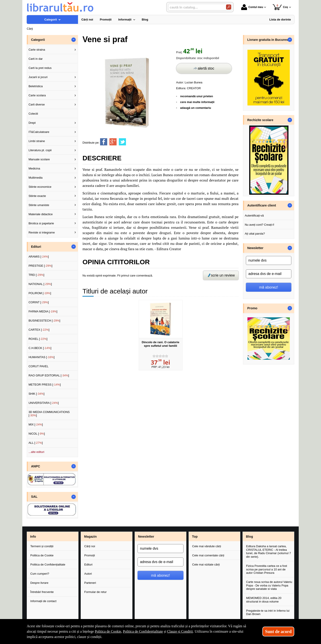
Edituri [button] (36, 247)
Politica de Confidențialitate (48, 565)
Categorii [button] (38, 40)
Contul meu (252, 7)
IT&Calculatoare (39, 132)
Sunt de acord (278, 632)
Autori (88, 574)
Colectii (33, 114)
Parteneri (90, 583)
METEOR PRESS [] (45, 385)
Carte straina (37, 50)
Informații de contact (43, 601)
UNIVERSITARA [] (44, 403)
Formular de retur (95, 592)
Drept (32, 123)
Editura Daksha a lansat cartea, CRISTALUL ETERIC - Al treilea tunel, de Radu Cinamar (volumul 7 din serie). (269, 551)
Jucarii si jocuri (38, 77)
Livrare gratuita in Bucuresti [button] (269, 40)
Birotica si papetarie (41, 223)
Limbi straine (37, 141)
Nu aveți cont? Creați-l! (259, 225)
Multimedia (36, 178)
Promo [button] (252, 308)
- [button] (74, 40)
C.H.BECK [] (40, 348)
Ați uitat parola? (255, 234)
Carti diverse (37, 104)
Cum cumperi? (40, 574)
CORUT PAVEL (39, 366)
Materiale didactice (41, 214)
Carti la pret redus (40, 68)
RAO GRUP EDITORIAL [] (49, 375)
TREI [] (36, 275)
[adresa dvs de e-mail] (269, 274)
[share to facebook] (104, 142)
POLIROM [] (40, 293)
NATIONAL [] (40, 284)
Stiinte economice (40, 187)
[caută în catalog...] (195, 7)
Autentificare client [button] (262, 205)
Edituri (88, 565)
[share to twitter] (122, 142)
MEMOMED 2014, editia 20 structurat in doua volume (264, 600)
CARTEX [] (39, 330)
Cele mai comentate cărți (208, 555)
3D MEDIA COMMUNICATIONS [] (49, 414)
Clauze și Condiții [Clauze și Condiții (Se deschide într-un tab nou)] (180, 631)
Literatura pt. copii (40, 150)
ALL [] (36, 443)
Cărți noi (90, 546)
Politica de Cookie (42, 555)
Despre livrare (39, 583)
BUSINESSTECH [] (44, 321)
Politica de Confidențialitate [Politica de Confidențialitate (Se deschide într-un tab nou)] (143, 631)
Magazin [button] (90, 537)
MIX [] (36, 424)
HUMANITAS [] (42, 357)
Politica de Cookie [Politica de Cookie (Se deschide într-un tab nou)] (108, 631)
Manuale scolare (39, 159)
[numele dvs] (269, 260)
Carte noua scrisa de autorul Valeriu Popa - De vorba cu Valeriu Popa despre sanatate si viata (269, 585)
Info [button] (33, 537)
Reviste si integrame (42, 232)
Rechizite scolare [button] (260, 120)
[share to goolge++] (113, 142)
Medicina (34, 168)
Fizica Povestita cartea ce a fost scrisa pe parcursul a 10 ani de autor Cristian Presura (267, 569)
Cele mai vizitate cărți (206, 565)
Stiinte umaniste (39, 205)
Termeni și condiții (42, 546)
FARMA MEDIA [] (43, 311)
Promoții (90, 555)
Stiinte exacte (37, 196)
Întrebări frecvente (42, 592)
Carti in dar (36, 59)
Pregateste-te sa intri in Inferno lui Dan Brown (268, 612)
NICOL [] (37, 434)
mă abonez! (269, 287)
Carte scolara (37, 95)
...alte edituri (36, 452)
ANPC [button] (36, 466)
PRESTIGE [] (40, 266)
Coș (280, 7)
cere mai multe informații (197, 102)
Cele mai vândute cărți (207, 546)
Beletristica (36, 86)
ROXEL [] (38, 339)
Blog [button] (249, 537)
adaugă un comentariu (196, 108)
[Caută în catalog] (229, 7)
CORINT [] (39, 302)
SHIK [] (37, 394)
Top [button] (195, 537)
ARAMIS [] (39, 257)
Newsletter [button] (255, 248)
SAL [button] (34, 497)
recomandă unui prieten (197, 96)
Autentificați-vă (254, 216)
